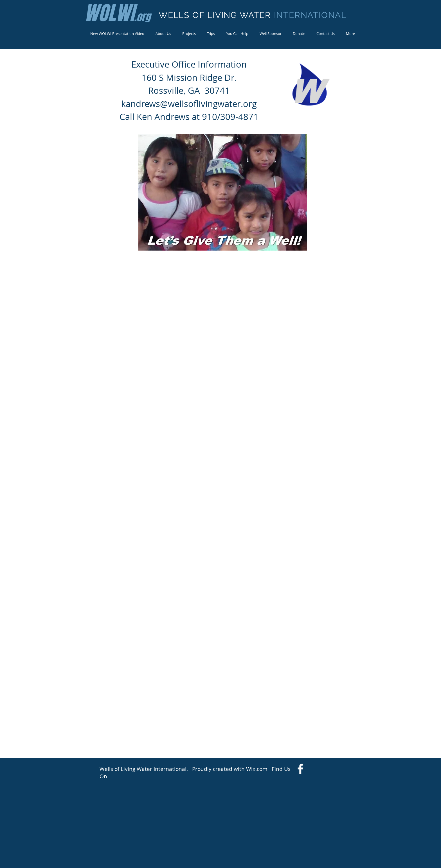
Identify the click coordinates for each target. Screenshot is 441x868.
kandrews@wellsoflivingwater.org (189, 104)
